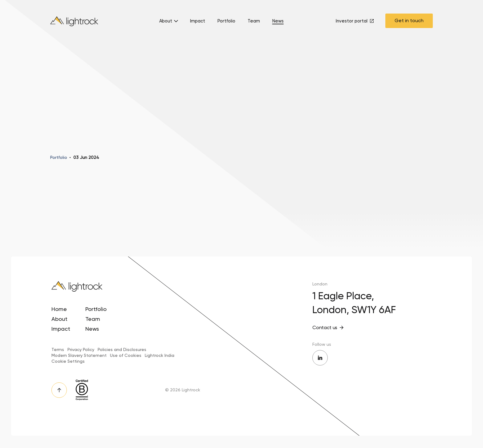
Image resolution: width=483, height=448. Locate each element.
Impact (198, 21)
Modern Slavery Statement (79, 355)
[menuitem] (168, 23)
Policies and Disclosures (122, 349)
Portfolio (226, 21)
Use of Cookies (126, 355)
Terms (58, 349)
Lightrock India (160, 355)
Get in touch (409, 20)
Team (254, 21)
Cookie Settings (68, 361)
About (166, 21)
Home (59, 309)
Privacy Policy (81, 349)
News (278, 21)
